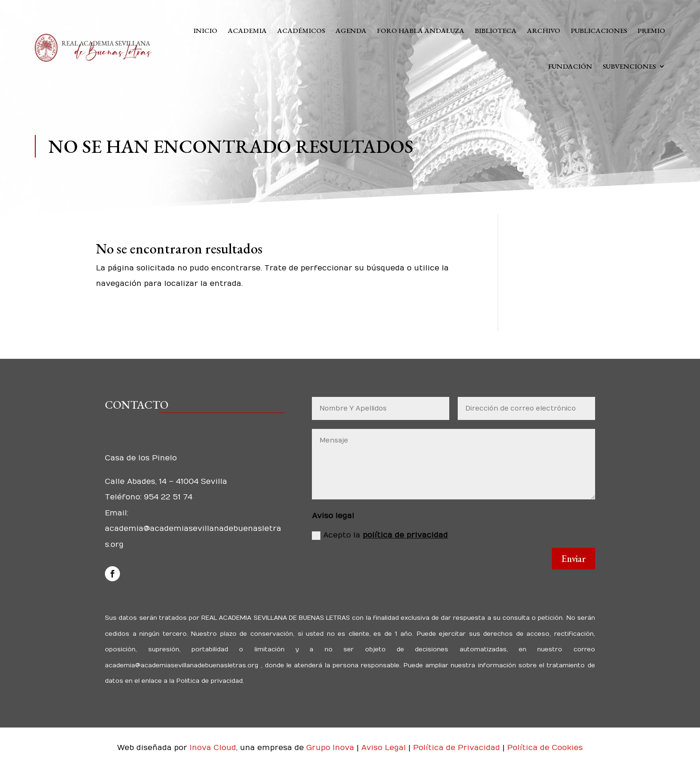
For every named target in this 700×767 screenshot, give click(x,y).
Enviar (573, 559)
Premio (651, 30)
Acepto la (380, 535)
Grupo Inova (330, 748)
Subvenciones (629, 66)
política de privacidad (405, 535)
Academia (247, 30)
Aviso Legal (385, 748)
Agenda (351, 30)
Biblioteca (496, 30)
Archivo (544, 30)
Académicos (301, 30)
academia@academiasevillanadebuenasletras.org (183, 665)
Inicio (205, 30)
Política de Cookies (545, 748)
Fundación (570, 66)
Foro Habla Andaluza (421, 30)
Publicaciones (599, 30)
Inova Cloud (213, 748)
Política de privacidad (209, 681)
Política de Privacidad (458, 748)
